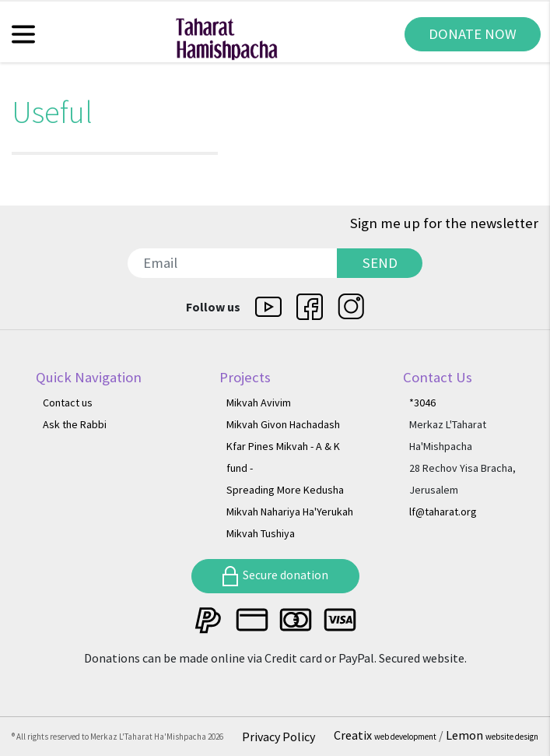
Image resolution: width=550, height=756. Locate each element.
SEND (380, 263)
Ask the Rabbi (75, 424)
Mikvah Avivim (259, 403)
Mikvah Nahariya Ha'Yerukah (290, 512)
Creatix (386, 735)
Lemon (492, 735)
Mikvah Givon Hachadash (283, 424)
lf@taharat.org (443, 512)
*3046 (422, 403)
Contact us (68, 403)
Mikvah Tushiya (261, 533)
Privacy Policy (279, 737)
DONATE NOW (473, 34)
